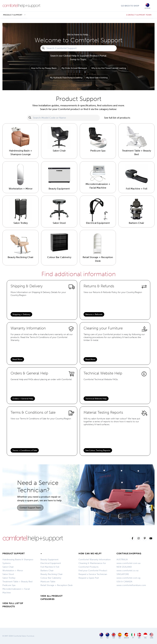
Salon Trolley (9, 578)
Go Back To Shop (130, 6)
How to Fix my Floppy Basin (44, 68)
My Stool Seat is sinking (97, 78)
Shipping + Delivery (21, 314)
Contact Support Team (30, 508)
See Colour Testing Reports (98, 450)
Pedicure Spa (9, 585)
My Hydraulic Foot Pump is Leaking (66, 78)
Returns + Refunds (94, 314)
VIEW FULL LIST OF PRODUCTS (13, 605)
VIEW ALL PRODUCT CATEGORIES (52, 598)
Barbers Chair (47, 571)
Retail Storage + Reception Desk (56, 585)
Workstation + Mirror (13, 571)
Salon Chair (8, 567)
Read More (17, 359)
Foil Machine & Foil (50, 567)
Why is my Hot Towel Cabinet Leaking (109, 68)
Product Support (13, 15)
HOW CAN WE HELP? (90, 554)
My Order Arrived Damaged (74, 68)
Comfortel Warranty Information (95, 560)
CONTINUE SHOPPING (129, 554)
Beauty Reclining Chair (52, 574)
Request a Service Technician (93, 574)
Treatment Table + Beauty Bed (17, 582)
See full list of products (117, 118)
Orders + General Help (23, 399)
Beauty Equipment (49, 560)
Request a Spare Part (89, 578)
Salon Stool (8, 574)
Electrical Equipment (51, 563)
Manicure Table (48, 582)
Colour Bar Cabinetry (51, 578)
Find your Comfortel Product (93, 571)
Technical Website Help (96, 399)
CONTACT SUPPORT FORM (139, 15)
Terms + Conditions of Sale (25, 450)
